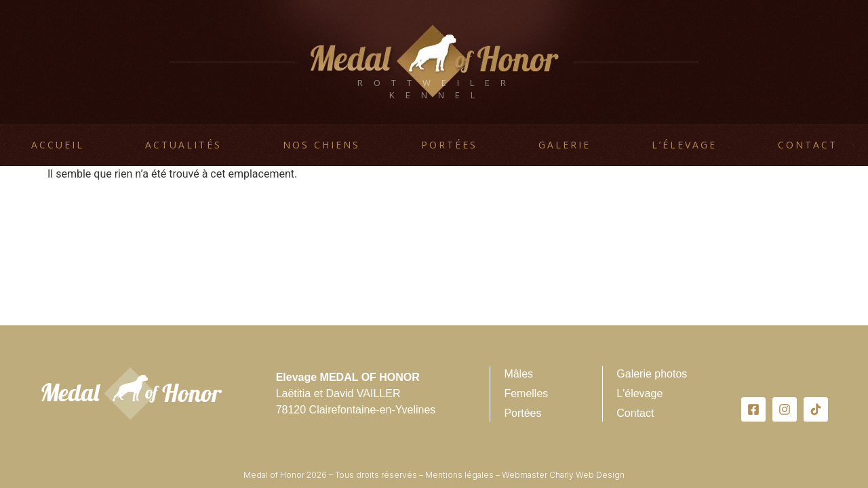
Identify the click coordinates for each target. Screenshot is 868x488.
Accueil (58, 145)
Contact (808, 145)
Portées (449, 145)
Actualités (183, 145)
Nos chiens (321, 145)
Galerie (565, 145)
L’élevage (684, 145)
